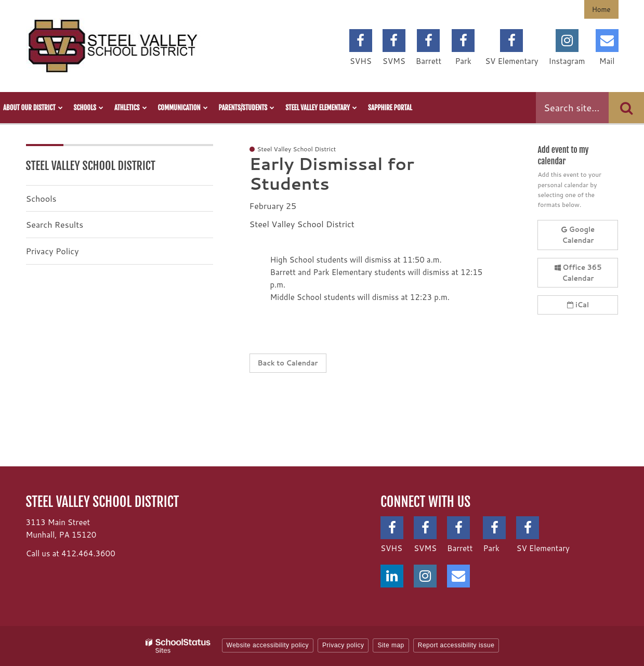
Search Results (55, 224)
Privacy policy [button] (343, 645)
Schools (41, 198)
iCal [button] (578, 305)
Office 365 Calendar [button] (578, 273)
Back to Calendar (288, 363)
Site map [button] (391, 645)
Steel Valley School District (91, 166)
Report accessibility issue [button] (456, 645)
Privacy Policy (52, 251)
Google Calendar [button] (578, 235)
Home (601, 9)
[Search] (626, 108)
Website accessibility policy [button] (268, 645)
